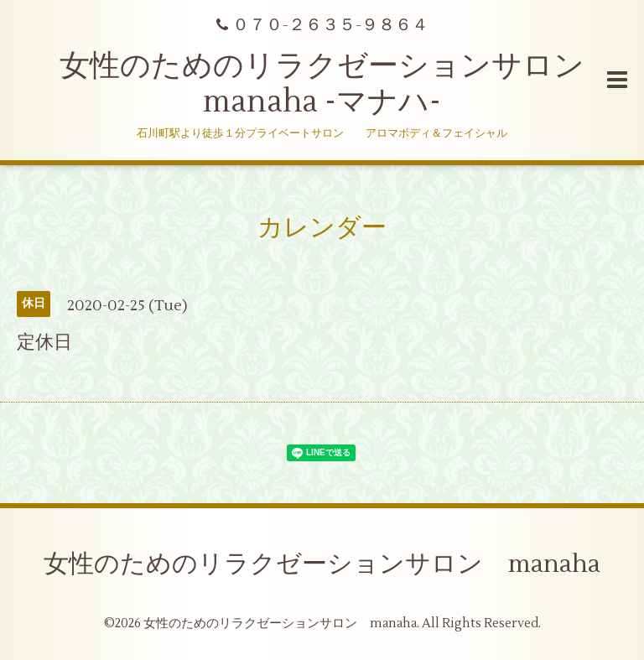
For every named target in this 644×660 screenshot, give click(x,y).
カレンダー (322, 228)
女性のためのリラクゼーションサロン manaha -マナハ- (337, 84)
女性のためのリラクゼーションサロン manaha (322, 564)
